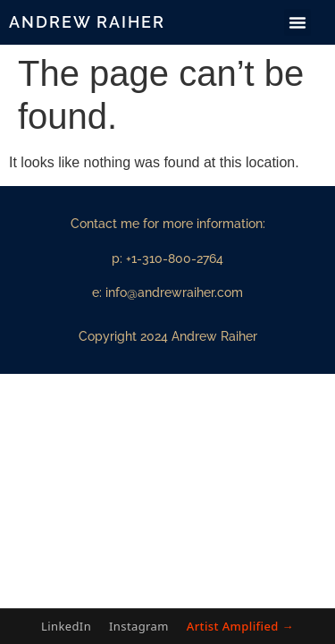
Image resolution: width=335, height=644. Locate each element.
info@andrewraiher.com (174, 292)
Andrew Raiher (87, 22)
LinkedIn (66, 626)
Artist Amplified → (240, 626)
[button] (297, 22)
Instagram (139, 626)
